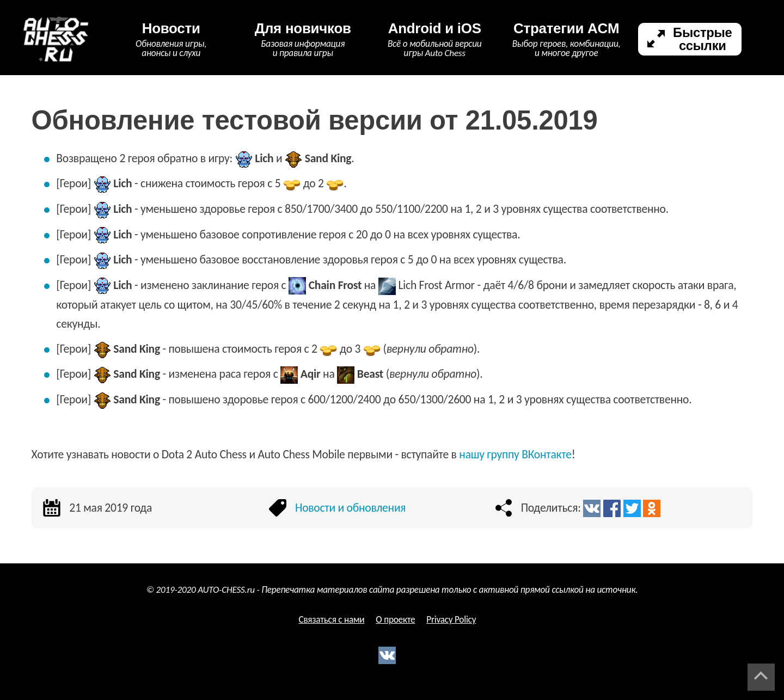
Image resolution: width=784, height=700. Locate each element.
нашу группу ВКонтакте (515, 454)
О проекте (395, 620)
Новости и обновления (350, 508)
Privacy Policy (451, 620)
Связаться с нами (331, 620)
